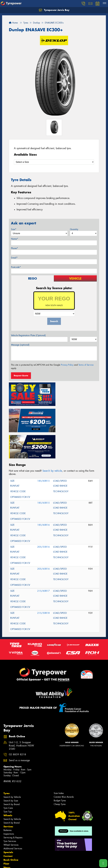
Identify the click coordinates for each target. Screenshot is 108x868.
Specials (8, 823)
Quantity (74, 229)
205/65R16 (43, 540)
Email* (14, 258)
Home (13, 23)
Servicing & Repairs (13, 809)
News (7, 839)
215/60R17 (43, 562)
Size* (14, 229)
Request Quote (21, 376)
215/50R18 (43, 584)
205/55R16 (43, 518)
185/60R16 (43, 496)
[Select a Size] (54, 162)
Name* (15, 239)
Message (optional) (20, 345)
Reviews (8, 846)
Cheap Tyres (60, 775)
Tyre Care (8, 779)
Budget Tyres (60, 772)
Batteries (8, 801)
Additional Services (13, 820)
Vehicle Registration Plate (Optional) (28, 335)
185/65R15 (43, 474)
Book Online (11, 831)
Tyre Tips (8, 783)
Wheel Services (11, 816)
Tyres (7, 764)
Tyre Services (10, 812)
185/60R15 (43, 452)
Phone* (14, 248)
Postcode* (16, 267)
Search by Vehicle (12, 768)
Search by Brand (12, 775)
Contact (8, 827)
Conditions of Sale (37, 863)
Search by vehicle (52, 442)
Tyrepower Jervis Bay (54, 10)
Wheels (8, 787)
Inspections (9, 805)
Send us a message (19, 732)
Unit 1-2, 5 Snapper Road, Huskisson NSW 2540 (21, 717)
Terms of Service (86, 365)
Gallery (8, 842)
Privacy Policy (67, 365)
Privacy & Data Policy (20, 863)
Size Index (59, 764)
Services (8, 798)
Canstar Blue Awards (64, 768)
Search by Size (11, 772)
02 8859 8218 (17, 726)
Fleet (6, 835)
